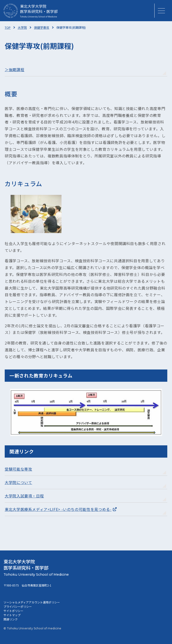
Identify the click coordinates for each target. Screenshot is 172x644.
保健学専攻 (42, 27)
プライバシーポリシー (18, 606)
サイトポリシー (13, 611)
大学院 (22, 27)
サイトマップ (12, 615)
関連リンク (11, 619)
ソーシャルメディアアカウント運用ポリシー (32, 602)
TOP (8, 27)
